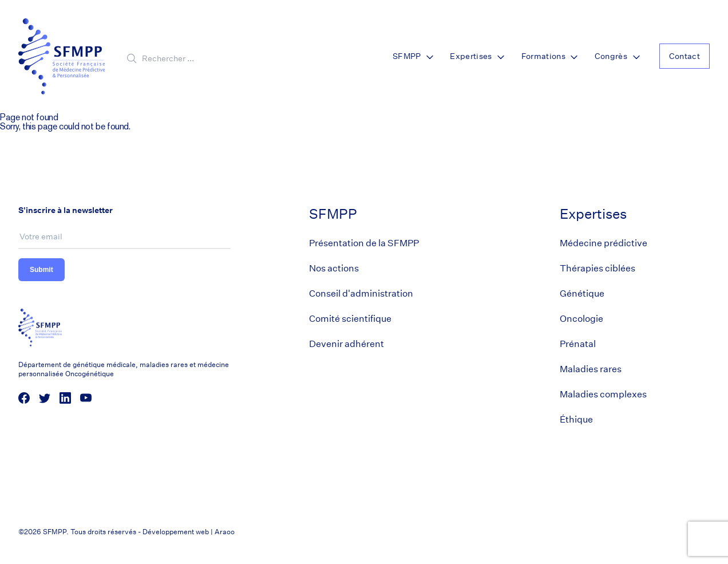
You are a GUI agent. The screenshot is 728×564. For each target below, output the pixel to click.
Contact (685, 56)
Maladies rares (591, 369)
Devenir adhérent (347, 344)
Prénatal (578, 344)
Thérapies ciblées (598, 268)
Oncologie (581, 319)
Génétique (582, 293)
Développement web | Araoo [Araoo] (189, 532)
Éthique (576, 419)
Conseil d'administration (361, 293)
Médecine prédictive (604, 243)
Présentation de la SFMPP (364, 243)
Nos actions (334, 268)
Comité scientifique (350, 319)
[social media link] (24, 398)
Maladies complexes (603, 394)
